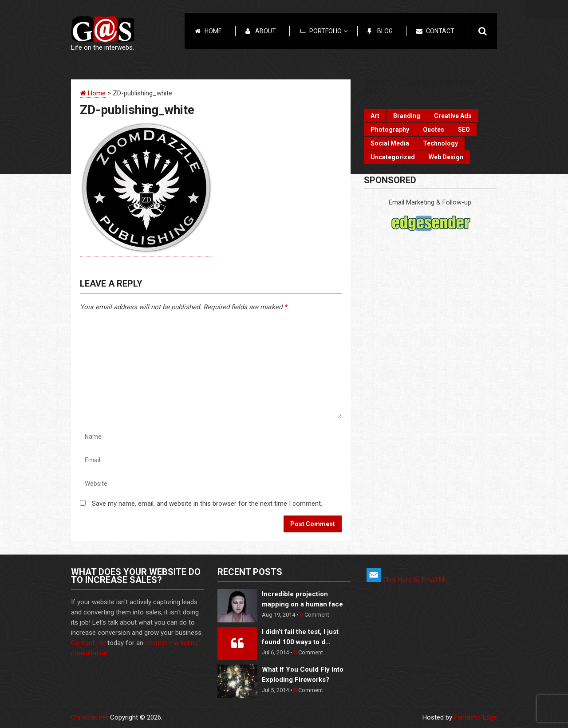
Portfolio (328, 31)
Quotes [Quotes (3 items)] (434, 130)
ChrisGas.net (90, 717)
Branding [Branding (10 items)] (407, 116)
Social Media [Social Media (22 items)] (390, 143)
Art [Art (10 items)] (375, 116)
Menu (547, 10)
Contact (440, 31)
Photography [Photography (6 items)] (390, 130)
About (266, 31)
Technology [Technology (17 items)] (440, 143)
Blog (385, 31)
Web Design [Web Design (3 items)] (446, 157)
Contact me (88, 643)
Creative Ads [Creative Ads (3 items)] (453, 116)
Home (213, 31)
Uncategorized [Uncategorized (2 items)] (393, 157)
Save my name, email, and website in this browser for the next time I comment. (207, 504)
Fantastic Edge (475, 717)
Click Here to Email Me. (408, 580)
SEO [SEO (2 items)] (464, 130)
